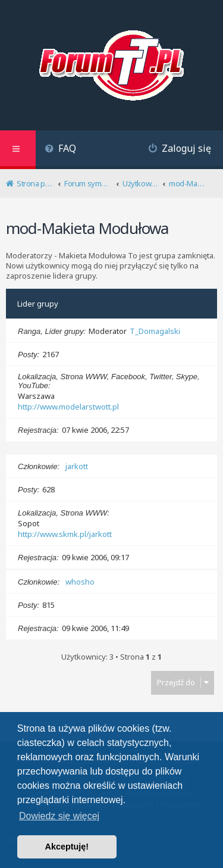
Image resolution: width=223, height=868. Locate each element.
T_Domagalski (155, 331)
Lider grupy (38, 304)
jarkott (77, 466)
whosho (80, 582)
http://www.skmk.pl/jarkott (65, 534)
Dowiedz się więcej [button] (59, 816)
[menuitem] (60, 150)
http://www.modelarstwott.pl (68, 407)
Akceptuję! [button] (67, 847)
